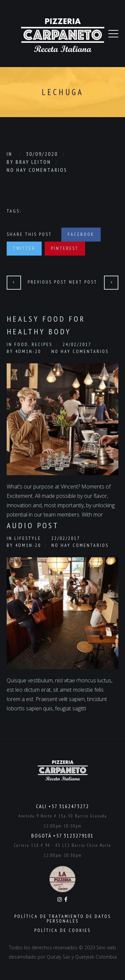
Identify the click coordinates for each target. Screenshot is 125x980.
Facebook (81, 234)
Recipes (42, 344)
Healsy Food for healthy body (46, 325)
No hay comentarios (37, 170)
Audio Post (33, 525)
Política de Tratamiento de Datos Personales (63, 919)
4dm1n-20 (28, 351)
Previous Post (47, 282)
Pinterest (65, 248)
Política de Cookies (62, 930)
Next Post (83, 282)
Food (21, 344)
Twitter (24, 248)
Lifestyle (28, 538)
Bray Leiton (33, 162)
